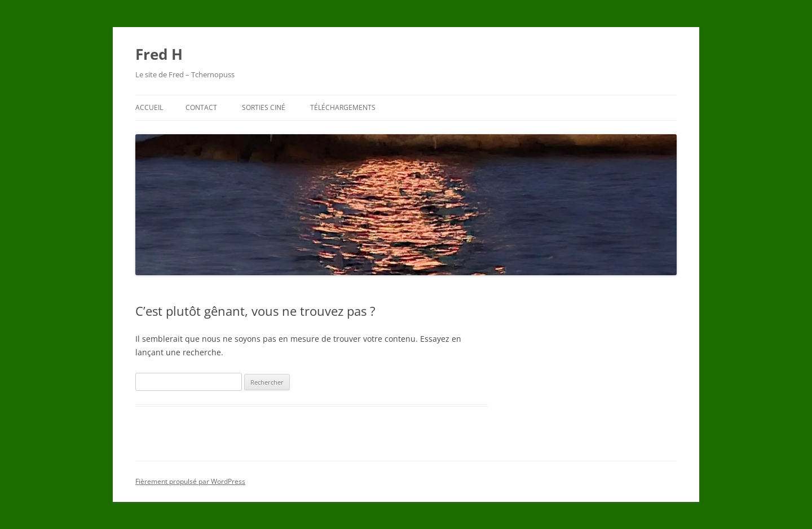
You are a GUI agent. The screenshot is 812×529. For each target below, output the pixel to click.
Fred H (159, 54)
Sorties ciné (264, 107)
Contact (201, 107)
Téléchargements (343, 107)
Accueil (149, 107)
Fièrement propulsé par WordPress (190, 481)
